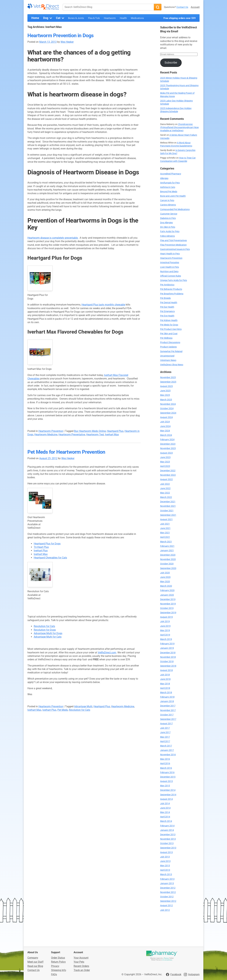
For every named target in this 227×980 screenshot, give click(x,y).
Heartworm (110, 18)
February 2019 (167, 644)
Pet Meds (63, 710)
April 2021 (165, 537)
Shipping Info (59, 970)
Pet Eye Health (167, 316)
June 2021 (165, 528)
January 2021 (167, 551)
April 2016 (165, 763)
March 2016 (166, 768)
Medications (137, 18)
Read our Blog (35, 966)
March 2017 (166, 746)
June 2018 (165, 679)
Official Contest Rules (171, 276)
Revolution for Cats (44, 626)
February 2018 (167, 697)
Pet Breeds (165, 298)
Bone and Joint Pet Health (173, 196)
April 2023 (165, 466)
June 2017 (165, 732)
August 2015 (166, 781)
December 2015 (168, 777)
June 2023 (165, 457)
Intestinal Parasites (170, 263)
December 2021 (168, 502)
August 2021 (166, 519)
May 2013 (165, 866)
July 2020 (165, 573)
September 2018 (168, 666)
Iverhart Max (112, 435)
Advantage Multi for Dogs (48, 633)
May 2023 (165, 462)
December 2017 (168, 706)
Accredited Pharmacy (171, 174)
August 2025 (166, 386)
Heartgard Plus (115, 431)
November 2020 (168, 559)
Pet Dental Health (169, 303)
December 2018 (168, 653)
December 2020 (168, 555)
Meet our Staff (35, 962)
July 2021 (165, 524)
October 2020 (167, 564)
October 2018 (167, 662)
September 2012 (168, 901)
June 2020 (165, 577)
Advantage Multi (83, 706)
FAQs (54, 974)
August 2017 (166, 724)
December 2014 (168, 790)
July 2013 (165, 857)
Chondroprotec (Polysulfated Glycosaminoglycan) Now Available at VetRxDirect (179, 127)
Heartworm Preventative (72, 435)
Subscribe (171, 63)
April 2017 (165, 741)
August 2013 (166, 852)
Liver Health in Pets (170, 267)
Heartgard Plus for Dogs (47, 544)
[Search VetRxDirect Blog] (108, 7)
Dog (48, 18)
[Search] (158, 7)
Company (33, 958)
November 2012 (168, 892)
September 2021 (168, 515)
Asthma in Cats (168, 187)
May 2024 (165, 431)
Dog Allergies (166, 223)
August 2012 (166, 906)
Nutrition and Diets (169, 272)
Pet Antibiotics (167, 285)
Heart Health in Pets (170, 254)
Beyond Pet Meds (169, 192)
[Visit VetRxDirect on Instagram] (192, 974)
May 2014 (165, 812)
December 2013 (168, 835)
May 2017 (165, 737)
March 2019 (166, 639)
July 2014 (165, 804)
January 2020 (167, 595)
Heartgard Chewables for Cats (50, 558)
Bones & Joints (76, 18)
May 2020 (165, 582)
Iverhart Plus (41, 551)
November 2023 (168, 448)
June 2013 (165, 861)
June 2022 (165, 488)
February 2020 (167, 590)
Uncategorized (167, 356)
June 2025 (165, 391)
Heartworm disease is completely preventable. (53, 238)
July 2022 (165, 484)
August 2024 (166, 417)
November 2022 (168, 475)
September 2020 (168, 568)
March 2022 (166, 497)
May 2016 (165, 759)
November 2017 (168, 710)
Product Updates (168, 347)
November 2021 (168, 506)
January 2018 (167, 701)
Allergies (164, 178)
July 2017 (165, 728)
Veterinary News (168, 360)
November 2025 (168, 377)
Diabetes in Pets (168, 218)
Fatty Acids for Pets (170, 231)
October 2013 (167, 843)
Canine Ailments (168, 205)
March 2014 (166, 821)
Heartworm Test (95, 435)
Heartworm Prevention (51, 431)
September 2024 (168, 413)
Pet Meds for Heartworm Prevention (66, 452)
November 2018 (168, 657)
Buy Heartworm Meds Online (90, 431)
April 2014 (165, 817)
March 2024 (166, 435)
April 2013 (165, 870)
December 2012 (168, 888)
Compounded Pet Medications (175, 209)
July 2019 (165, 621)
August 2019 (166, 617)
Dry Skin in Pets (168, 227)
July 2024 (165, 422)
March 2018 (166, 693)
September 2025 (168, 382)
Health (123, 18)
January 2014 (167, 830)
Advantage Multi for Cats (48, 637)
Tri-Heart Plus (41, 547)
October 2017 (167, 715)
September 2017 (168, 719)
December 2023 (168, 444)
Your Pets (79, 962)
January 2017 (167, 750)
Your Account (81, 958)
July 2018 (165, 675)
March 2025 (166, 400)
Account (195, 7)
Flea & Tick (94, 18)
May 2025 (165, 395)
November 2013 (168, 839)
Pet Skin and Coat (169, 334)
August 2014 (166, 799)
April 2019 (165, 635)
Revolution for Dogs (45, 630)
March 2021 (166, 542)
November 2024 (168, 404)
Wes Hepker (67, 42)
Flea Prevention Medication (173, 245)
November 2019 (168, 604)
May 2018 (165, 684)
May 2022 (165, 493)
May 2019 (165, 630)
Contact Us (182, 7)
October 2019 (167, 608)
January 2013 (167, 883)
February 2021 (167, 546)
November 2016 (168, 755)
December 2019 (168, 599)
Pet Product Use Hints (171, 329)
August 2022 (166, 479)
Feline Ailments (167, 236)
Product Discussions (170, 342)
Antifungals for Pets (170, 183)
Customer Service (169, 214)
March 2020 (166, 586)
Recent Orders (81, 966)
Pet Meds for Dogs (169, 325)
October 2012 (167, 897)
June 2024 (165, 426)
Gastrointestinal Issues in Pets (175, 249)
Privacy (55, 966)
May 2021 (165, 533)
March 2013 (166, 874)
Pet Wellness (166, 338)
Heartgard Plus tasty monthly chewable (103, 305)
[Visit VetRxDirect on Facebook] (174, 974)
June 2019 (165, 626)
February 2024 (167, 440)
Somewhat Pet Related (171, 351)
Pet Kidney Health (169, 320)
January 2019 (167, 648)
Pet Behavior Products (171, 289)
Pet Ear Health (167, 307)
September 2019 (168, 613)
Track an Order (82, 970)
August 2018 (166, 670)
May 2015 (165, 786)
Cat (60, 18)
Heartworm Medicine (46, 435)
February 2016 (167, 772)
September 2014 (168, 795)
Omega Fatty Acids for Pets (174, 280)
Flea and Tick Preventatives (173, 240)
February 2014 (167, 826)
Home (35, 18)
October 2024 (167, 409)
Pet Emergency (167, 311)
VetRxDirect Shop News (172, 365)
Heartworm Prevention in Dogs (61, 35)
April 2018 (165, 688)
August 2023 (166, 453)
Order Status (58, 958)
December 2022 (168, 471)
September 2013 (168, 848)
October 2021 (167, 511)
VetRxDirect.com (107, 653)
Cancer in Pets (167, 200)
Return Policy (58, 962)
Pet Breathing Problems (172, 294)
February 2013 (167, 879)
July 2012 (165, 910)
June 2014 (165, 808)
